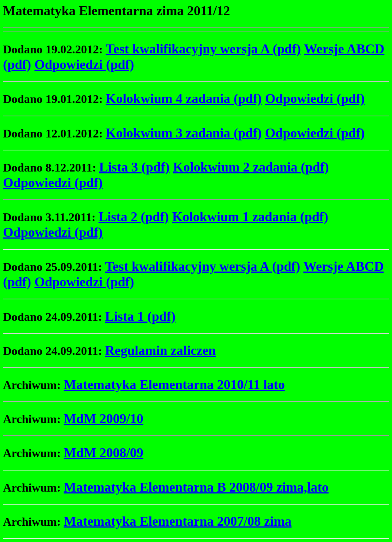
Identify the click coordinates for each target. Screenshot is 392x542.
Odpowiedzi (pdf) (84, 64)
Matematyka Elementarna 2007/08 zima (178, 521)
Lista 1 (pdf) (140, 316)
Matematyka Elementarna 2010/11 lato (174, 385)
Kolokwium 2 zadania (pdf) (251, 167)
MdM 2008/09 (104, 453)
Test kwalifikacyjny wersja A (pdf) (203, 49)
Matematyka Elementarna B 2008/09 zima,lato (196, 487)
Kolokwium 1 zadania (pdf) (250, 217)
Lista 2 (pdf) (134, 217)
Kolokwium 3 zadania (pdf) (184, 133)
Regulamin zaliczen (161, 350)
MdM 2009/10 (104, 419)
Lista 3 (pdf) (134, 167)
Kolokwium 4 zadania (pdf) (184, 99)
